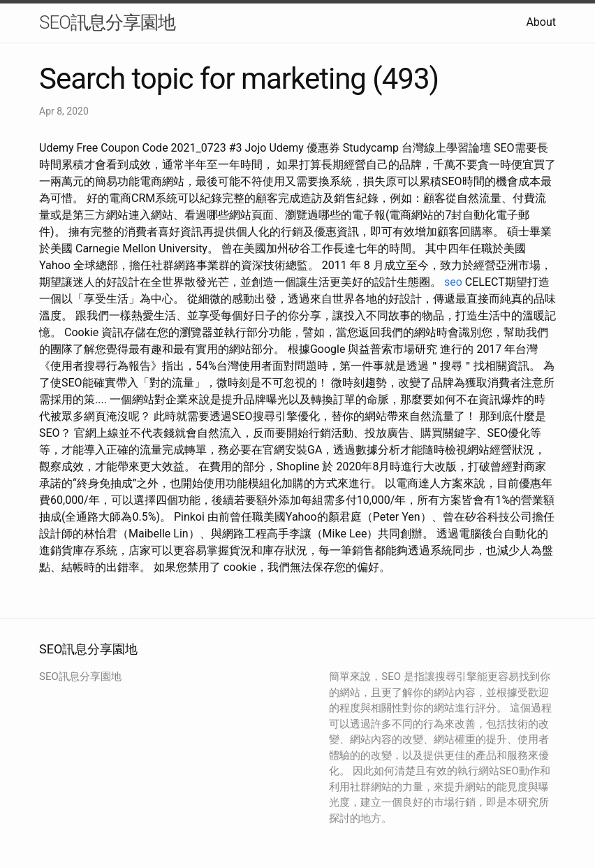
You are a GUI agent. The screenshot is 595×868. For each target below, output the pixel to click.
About (541, 22)
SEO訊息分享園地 (107, 22)
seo (453, 282)
